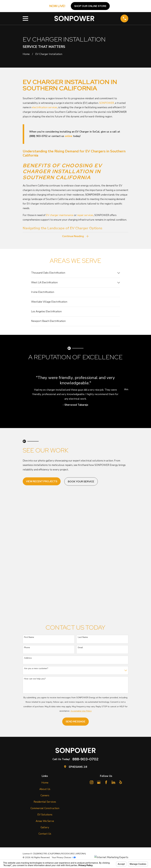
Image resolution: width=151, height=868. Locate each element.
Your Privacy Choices (64, 858)
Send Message (75, 722)
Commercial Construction (45, 809)
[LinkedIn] (113, 783)
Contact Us (45, 834)
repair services (85, 215)
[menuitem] (74, 273)
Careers (45, 796)
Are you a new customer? (36, 669)
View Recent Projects (42, 482)
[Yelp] (121, 783)
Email (80, 648)
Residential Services (45, 802)
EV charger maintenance (60, 215)
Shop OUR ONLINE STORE (90, 6)
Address (28, 659)
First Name (29, 638)
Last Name (83, 638)
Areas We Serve (45, 821)
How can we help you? (35, 679)
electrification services (45, 107)
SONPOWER (107, 103)
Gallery (45, 828)
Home (45, 783)
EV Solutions (45, 815)
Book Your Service (81, 482)
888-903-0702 (85, 760)
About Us (45, 789)
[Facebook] (106, 783)
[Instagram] (92, 783)
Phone (27, 648)
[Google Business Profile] (99, 783)
